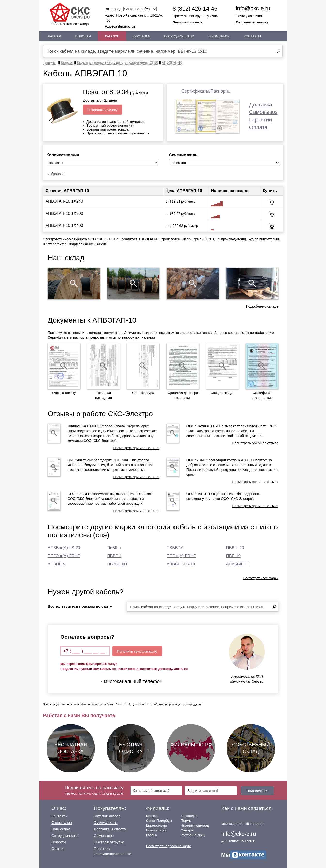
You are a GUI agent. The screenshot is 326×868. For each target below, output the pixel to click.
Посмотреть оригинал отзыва (136, 448)
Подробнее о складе (262, 306)
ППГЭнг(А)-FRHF (64, 556)
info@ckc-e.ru (253, 8)
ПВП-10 (233, 556)
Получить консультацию (137, 651)
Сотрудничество (179, 36)
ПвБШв (114, 548)
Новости (83, 36)
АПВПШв (56, 564)
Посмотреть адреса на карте (169, 846)
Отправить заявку (252, 22)
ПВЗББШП (117, 564)
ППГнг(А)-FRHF (181, 556)
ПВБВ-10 (175, 548)
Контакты (252, 36)
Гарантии (261, 120)
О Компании (219, 36)
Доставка (142, 36)
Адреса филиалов (120, 26)
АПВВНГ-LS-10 (181, 564)
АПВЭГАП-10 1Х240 (64, 201)
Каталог (112, 36)
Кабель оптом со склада (70, 14)
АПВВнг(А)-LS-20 (64, 548)
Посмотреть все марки (261, 578)
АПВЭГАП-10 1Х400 (64, 226)
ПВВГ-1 (114, 556)
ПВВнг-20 (235, 548)
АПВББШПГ (237, 564)
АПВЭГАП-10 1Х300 (64, 213)
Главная (54, 36)
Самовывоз (263, 112)
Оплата (258, 127)
